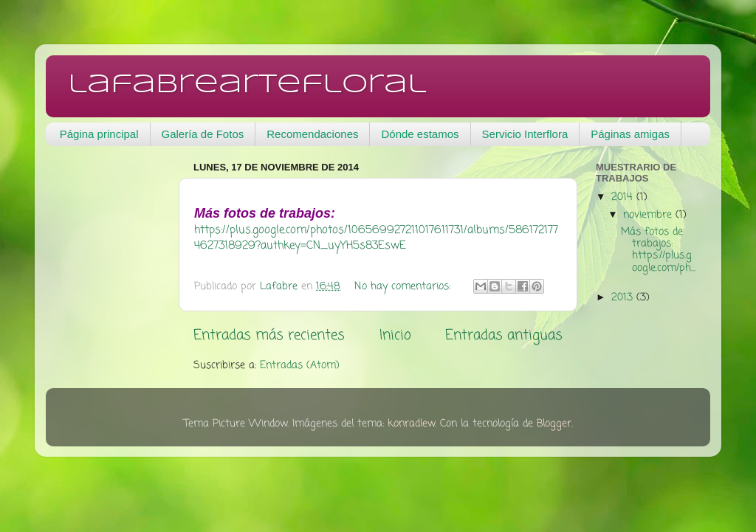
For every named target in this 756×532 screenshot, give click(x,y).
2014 (624, 197)
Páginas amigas (630, 134)
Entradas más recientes (269, 336)
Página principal (99, 134)
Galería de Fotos (203, 134)
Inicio (395, 336)
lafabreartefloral (247, 85)
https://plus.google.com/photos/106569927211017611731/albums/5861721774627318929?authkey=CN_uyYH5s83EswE (376, 238)
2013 (624, 298)
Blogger (554, 424)
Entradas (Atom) (300, 366)
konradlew (411, 424)
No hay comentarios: (404, 287)
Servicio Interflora (525, 134)
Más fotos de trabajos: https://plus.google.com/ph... (658, 250)
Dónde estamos (420, 134)
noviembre (649, 215)
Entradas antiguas (504, 336)
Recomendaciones (312, 134)
